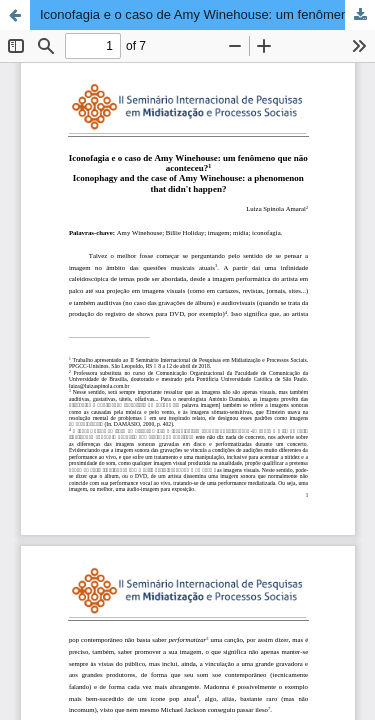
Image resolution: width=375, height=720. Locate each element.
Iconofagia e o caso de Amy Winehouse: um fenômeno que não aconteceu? (207, 14)
